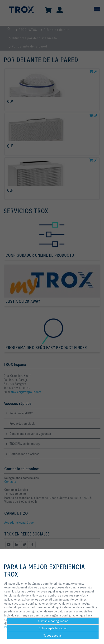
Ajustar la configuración (53, 621)
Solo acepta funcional (53, 628)
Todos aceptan (53, 635)
